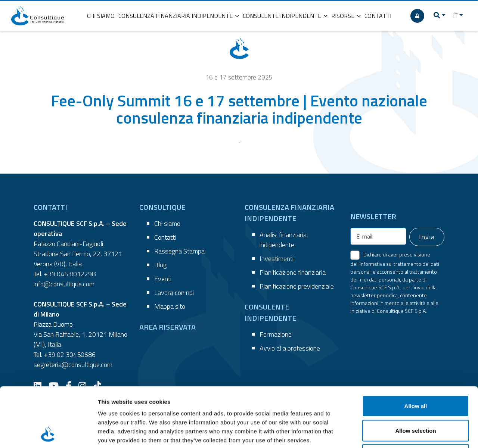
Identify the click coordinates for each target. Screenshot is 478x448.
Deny (416, 399)
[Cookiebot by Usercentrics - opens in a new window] (48, 433)
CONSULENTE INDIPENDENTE (285, 16)
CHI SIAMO (101, 16)
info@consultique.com (64, 284)
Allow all (416, 350)
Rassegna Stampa (179, 251)
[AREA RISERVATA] (417, 16)
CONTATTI (378, 16)
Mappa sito (170, 306)
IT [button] (455, 15)
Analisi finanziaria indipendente (283, 240)
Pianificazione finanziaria (293, 272)
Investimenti (277, 259)
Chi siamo (167, 223)
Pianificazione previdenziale (297, 286)
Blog (160, 265)
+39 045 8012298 (70, 274)
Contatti (165, 237)
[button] (439, 16)
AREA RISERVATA (167, 327)
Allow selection (415, 375)
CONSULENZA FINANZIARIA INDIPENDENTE (179, 16)
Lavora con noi (174, 293)
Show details (392, 433)
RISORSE (346, 16)
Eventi (163, 279)
